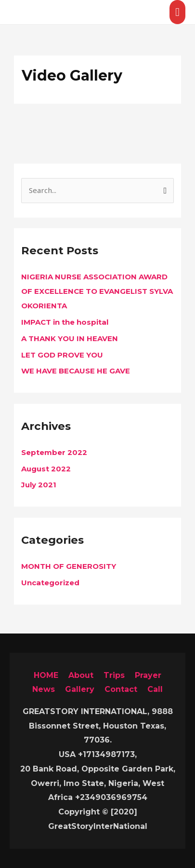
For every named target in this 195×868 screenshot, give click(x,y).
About (81, 675)
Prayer (148, 675)
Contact (121, 689)
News (44, 689)
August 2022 (46, 469)
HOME (46, 675)
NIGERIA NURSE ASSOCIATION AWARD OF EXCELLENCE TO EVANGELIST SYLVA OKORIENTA (97, 291)
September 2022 (54, 452)
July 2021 (39, 485)
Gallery (80, 689)
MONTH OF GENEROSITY (69, 566)
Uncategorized (50, 583)
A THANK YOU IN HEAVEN (70, 338)
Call (155, 689)
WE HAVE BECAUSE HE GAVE (76, 371)
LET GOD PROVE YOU (62, 355)
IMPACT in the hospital (65, 322)
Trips (114, 675)
